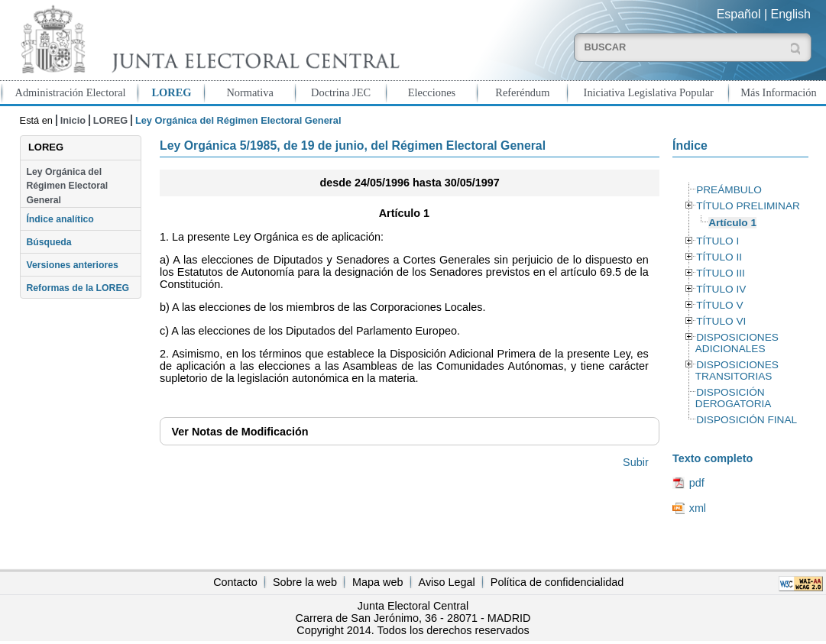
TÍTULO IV (721, 289)
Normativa (250, 92)
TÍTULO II (719, 257)
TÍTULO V (719, 305)
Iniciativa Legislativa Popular (649, 92)
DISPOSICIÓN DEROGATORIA (734, 398)
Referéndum (522, 92)
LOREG (171, 92)
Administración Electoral (71, 92)
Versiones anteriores (72, 265)
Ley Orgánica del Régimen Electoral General (67, 186)
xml (698, 508)
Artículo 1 (732, 223)
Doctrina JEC (341, 92)
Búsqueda (49, 242)
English (791, 14)
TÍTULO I (717, 241)
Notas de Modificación (240, 432)
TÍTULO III (721, 273)
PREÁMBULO (729, 190)
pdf (697, 483)
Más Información (779, 92)
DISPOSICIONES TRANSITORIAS (737, 371)
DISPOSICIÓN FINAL (747, 420)
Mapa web (377, 582)
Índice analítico (60, 219)
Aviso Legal (447, 582)
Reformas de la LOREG (78, 288)
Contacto (235, 582)
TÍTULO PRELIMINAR (748, 206)
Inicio (73, 120)
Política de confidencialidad (557, 582)
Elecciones (432, 92)
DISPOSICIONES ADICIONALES (737, 343)
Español (739, 14)
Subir (636, 462)
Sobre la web (305, 582)
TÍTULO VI (721, 321)
